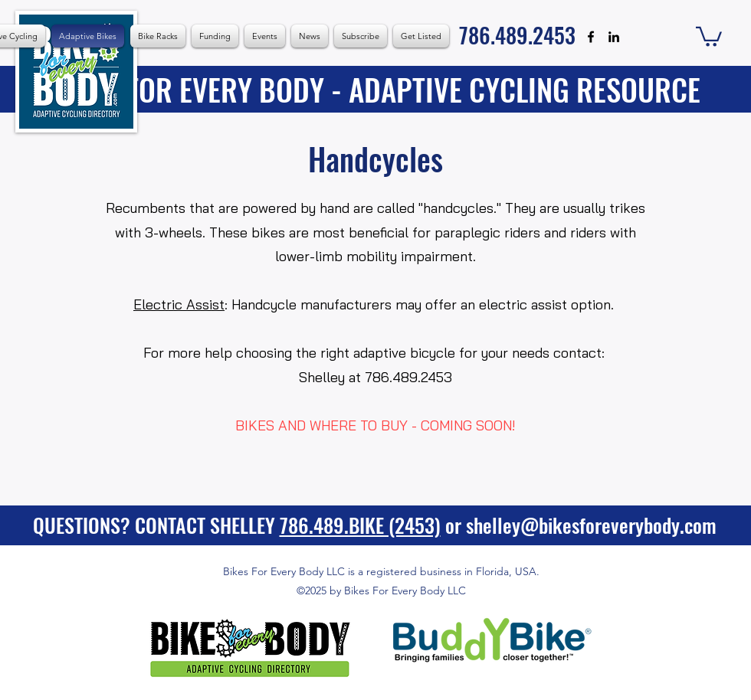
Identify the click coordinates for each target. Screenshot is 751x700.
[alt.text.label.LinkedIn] (614, 37)
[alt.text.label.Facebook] (591, 37)
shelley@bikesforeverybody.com (591, 525)
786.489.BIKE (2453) (360, 525)
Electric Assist (179, 304)
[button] (265, 36)
